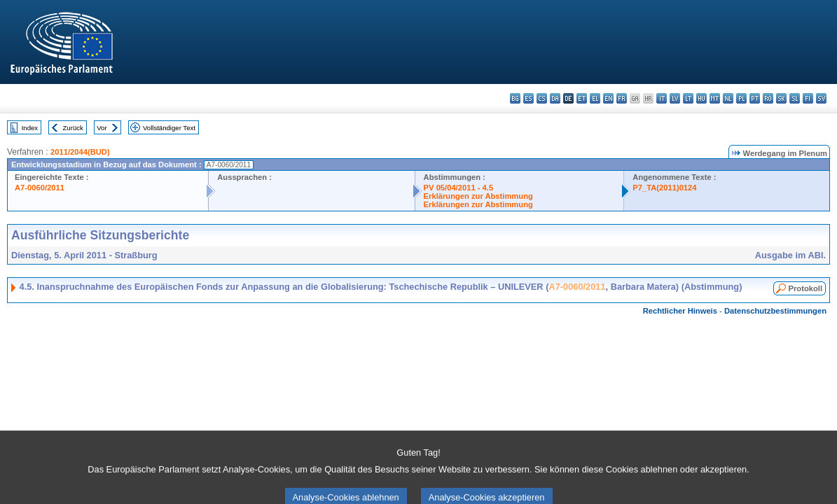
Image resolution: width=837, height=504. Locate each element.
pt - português (755, 98)
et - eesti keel (582, 98)
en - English (608, 98)
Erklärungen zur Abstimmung (478, 196)
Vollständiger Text (169, 128)
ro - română (768, 98)
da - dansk (555, 98)
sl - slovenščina (795, 98)
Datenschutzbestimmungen (775, 311)
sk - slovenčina (781, 98)
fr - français (622, 98)
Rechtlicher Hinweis (680, 311)
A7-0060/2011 (40, 188)
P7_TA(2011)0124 (664, 188)
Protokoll (805, 288)
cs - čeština (542, 98)
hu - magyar (701, 98)
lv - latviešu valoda (675, 98)
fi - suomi (808, 98)
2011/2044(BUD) (80, 152)
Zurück (73, 128)
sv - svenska (821, 98)
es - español (528, 98)
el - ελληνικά (595, 98)
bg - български (515, 98)
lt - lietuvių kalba (688, 98)
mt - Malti (715, 98)
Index (30, 128)
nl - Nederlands (728, 98)
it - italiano (662, 98)
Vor (102, 128)
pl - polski (741, 98)
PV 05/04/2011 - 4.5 (459, 188)
